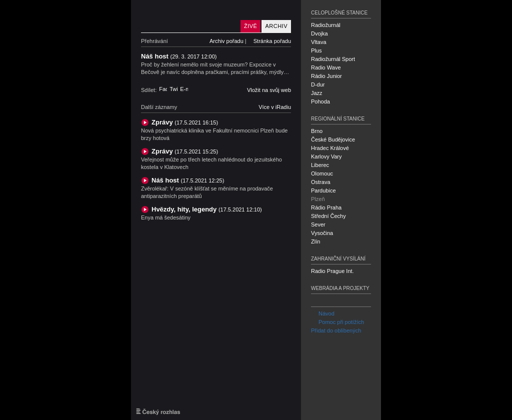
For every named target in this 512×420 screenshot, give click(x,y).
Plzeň (318, 199)
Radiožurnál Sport (333, 59)
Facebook (163, 89)
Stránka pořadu (272, 41)
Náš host (188, 180)
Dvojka (319, 33)
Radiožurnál (326, 25)
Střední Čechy (328, 216)
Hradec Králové (330, 148)
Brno (317, 131)
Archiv (276, 26)
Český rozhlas (158, 411)
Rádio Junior (326, 76)
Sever (318, 224)
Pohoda (320, 101)
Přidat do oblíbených (336, 330)
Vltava (319, 42)
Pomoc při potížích (337, 322)
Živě (250, 26)
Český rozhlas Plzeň (188, 16)
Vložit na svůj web (269, 90)
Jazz (317, 93)
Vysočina (322, 233)
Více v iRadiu (275, 107)
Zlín (315, 241)
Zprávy (185, 122)
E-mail (184, 89)
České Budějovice (333, 139)
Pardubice (323, 190)
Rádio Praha (326, 207)
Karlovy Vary (326, 156)
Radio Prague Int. (332, 271)
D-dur (318, 84)
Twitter (173, 89)
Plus (316, 50)
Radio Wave (326, 67)
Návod (323, 313)
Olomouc (322, 173)
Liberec (320, 165)
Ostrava (321, 182)
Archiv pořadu (226, 41)
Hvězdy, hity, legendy (207, 209)
